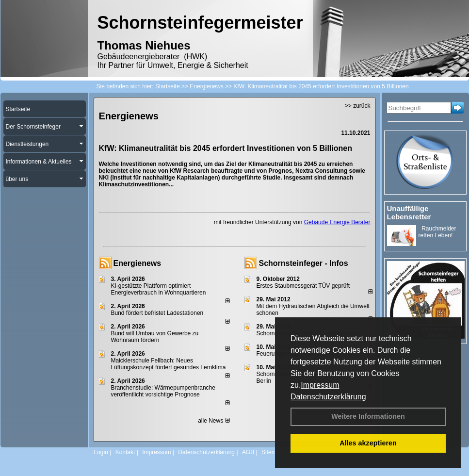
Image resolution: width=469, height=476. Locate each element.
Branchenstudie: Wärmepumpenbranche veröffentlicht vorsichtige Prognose (163, 391)
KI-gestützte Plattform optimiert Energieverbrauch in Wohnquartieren (159, 289)
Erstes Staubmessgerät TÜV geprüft (303, 286)
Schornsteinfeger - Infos (304, 263)
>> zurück (358, 106)
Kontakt (125, 452)
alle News (214, 421)
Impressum (320, 385)
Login (101, 452)
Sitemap (272, 452)
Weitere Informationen (368, 416)
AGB (248, 452)
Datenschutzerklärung (328, 397)
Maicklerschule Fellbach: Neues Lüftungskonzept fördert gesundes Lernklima (169, 364)
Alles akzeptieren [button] (368, 443)
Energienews (137, 263)
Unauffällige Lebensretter (409, 213)
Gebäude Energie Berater (337, 222)
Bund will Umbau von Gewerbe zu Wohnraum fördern (155, 337)
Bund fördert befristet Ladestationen (157, 313)
